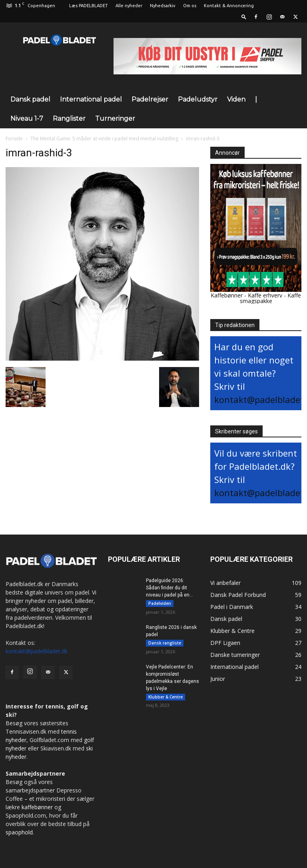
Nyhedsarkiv (163, 6)
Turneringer (115, 119)
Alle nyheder (129, 6)
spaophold (19, 832)
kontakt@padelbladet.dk (37, 651)
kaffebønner (37, 807)
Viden (236, 99)
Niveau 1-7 (27, 119)
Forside (14, 139)
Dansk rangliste (165, 643)
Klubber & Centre (165, 697)
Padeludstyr (198, 99)
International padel (91, 99)
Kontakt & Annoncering (229, 6)
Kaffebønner (227, 295)
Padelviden (160, 603)
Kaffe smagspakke (271, 298)
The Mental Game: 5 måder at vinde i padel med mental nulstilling (104, 139)
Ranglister (69, 119)
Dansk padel (30, 99)
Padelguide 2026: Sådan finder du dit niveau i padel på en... (169, 588)
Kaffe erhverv (265, 295)
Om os (190, 6)
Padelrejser (150, 99)
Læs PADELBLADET (89, 6)
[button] (244, 17)
